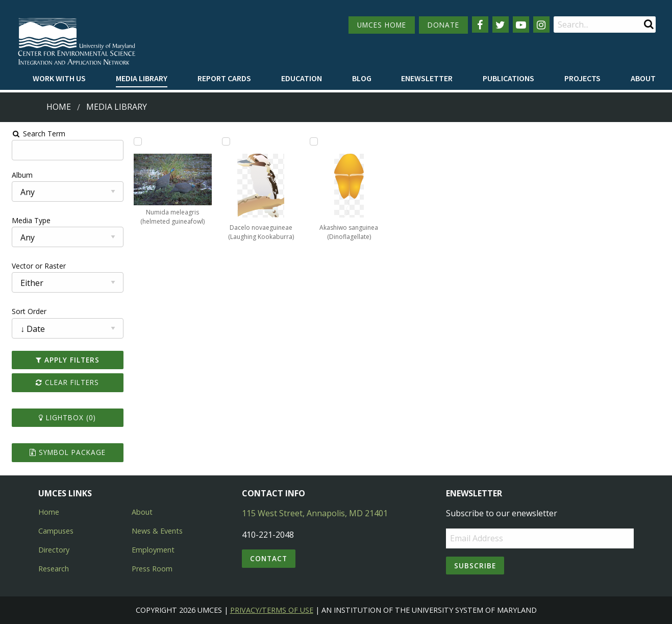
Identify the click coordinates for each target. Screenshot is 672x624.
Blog (362, 78)
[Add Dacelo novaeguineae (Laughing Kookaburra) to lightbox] (224, 141)
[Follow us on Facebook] (480, 25)
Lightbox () (63, 417)
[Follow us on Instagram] (541, 25)
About (643, 78)
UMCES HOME (382, 25)
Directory (54, 550)
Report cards (224, 78)
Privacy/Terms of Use (272, 610)
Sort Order (24, 311)
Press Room (152, 569)
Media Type (26, 220)
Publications (508, 78)
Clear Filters (63, 382)
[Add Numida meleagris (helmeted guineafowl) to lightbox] (134, 141)
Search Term (33, 134)
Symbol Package (63, 452)
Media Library (142, 78)
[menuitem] (59, 79)
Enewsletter (427, 78)
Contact (269, 558)
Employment (153, 550)
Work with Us (59, 78)
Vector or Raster (34, 266)
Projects (582, 78)
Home (59, 107)
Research (54, 569)
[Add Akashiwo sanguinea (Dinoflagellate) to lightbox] (313, 141)
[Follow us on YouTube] (521, 25)
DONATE (443, 25)
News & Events (157, 531)
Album (17, 175)
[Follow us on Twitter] (501, 25)
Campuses (56, 531)
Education (302, 78)
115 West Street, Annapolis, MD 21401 (315, 513)
